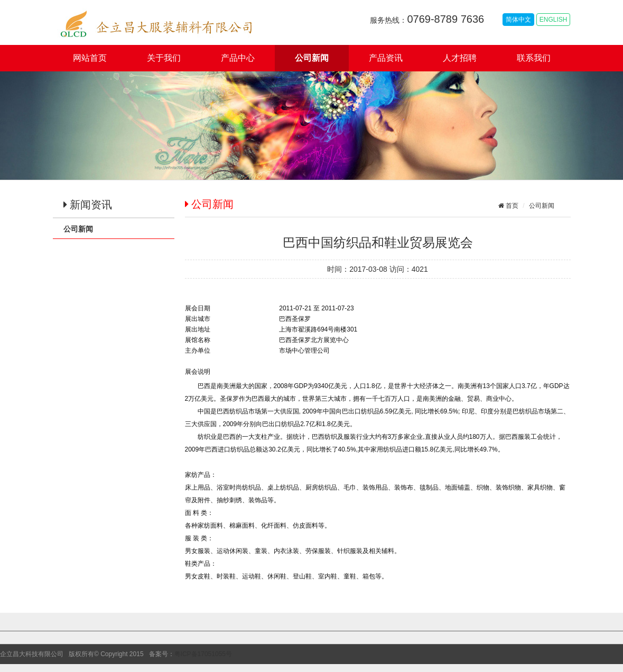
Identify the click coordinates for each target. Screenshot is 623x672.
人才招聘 (460, 58)
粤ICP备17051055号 (203, 654)
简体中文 (518, 20)
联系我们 (534, 58)
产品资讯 (386, 58)
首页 (511, 206)
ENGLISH (554, 20)
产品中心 (238, 58)
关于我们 (164, 58)
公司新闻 (312, 58)
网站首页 (90, 58)
